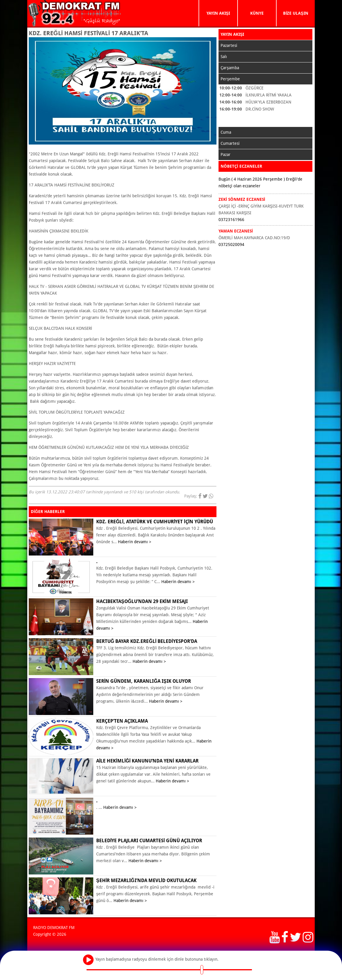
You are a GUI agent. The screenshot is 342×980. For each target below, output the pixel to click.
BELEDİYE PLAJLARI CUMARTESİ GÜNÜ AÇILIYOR (149, 841)
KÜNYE (257, 13)
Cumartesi (230, 143)
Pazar (226, 154)
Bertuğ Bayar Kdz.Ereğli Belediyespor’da (147, 641)
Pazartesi (229, 45)
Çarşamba (230, 68)
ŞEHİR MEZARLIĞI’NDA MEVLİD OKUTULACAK (146, 880)
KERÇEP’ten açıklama (122, 721)
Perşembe (230, 79)
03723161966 (231, 220)
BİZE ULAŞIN (296, 13)
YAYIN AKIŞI (218, 13)
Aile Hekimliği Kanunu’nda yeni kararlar (147, 761)
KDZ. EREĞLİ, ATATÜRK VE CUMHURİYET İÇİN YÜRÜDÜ (155, 522)
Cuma (226, 132)
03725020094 (231, 244)
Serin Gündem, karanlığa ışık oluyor (144, 681)
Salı (224, 57)
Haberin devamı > (135, 542)
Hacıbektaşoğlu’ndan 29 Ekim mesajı (142, 601)
